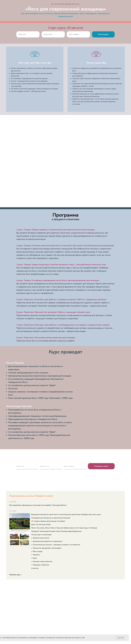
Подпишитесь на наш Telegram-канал (31, 496)
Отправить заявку (101, 466)
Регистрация (103, 34)
